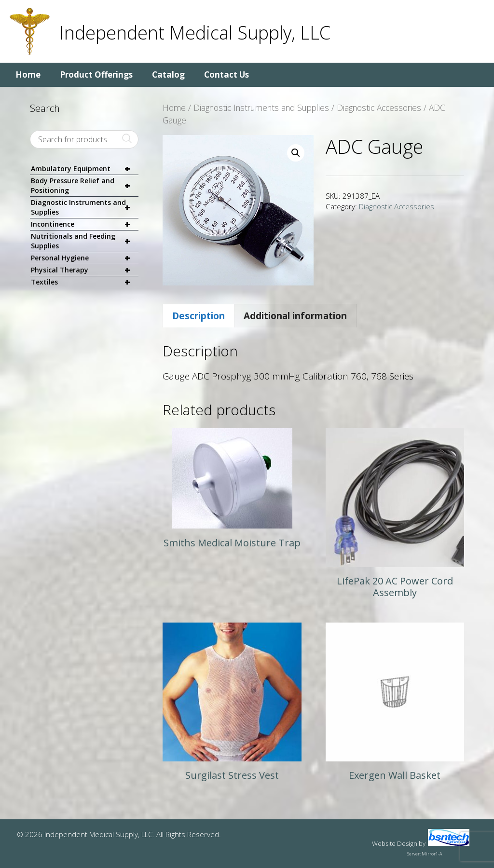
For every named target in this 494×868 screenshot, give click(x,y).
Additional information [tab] (295, 316)
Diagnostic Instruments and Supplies (261, 108)
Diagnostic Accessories (379, 108)
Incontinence (85, 224)
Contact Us (226, 75)
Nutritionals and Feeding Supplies (85, 241)
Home (28, 75)
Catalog (168, 75)
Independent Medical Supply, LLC (195, 32)
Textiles (85, 282)
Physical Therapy (85, 270)
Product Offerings (96, 75)
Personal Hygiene (85, 258)
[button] (296, 153)
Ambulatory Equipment (85, 169)
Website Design (395, 843)
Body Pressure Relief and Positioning (85, 186)
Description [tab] (199, 316)
